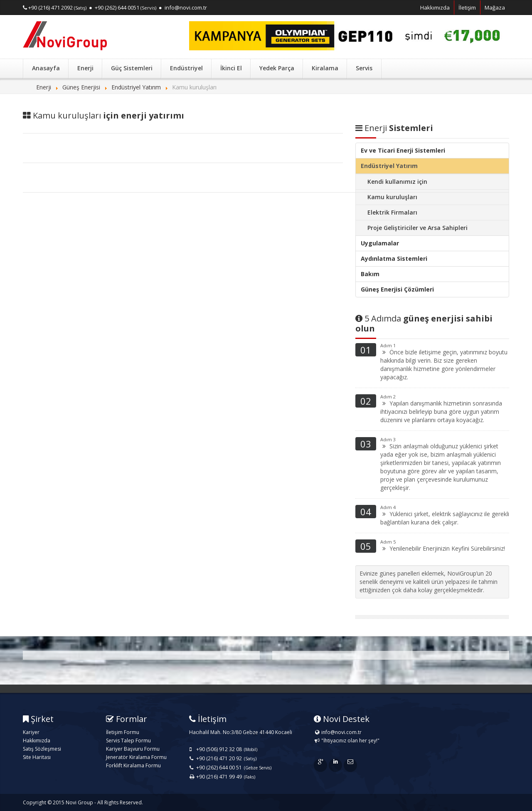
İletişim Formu (123, 732)
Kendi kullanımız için (397, 182)
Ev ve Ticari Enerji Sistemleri (403, 150)
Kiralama (325, 68)
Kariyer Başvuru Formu (133, 749)
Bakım (370, 274)
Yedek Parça (277, 68)
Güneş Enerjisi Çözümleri (397, 289)
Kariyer (31, 732)
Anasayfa (46, 68)
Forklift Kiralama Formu (133, 765)
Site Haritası (37, 757)
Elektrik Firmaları (392, 212)
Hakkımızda (435, 7)
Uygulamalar (380, 243)
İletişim (467, 7)
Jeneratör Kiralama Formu (136, 757)
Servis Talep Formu (128, 741)
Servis (364, 68)
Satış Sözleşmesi (42, 749)
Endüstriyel (186, 68)
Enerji (85, 68)
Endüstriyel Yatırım (389, 166)
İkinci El (231, 68)
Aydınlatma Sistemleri (394, 258)
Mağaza (495, 7)
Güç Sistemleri (132, 68)
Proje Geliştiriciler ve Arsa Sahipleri (417, 228)
